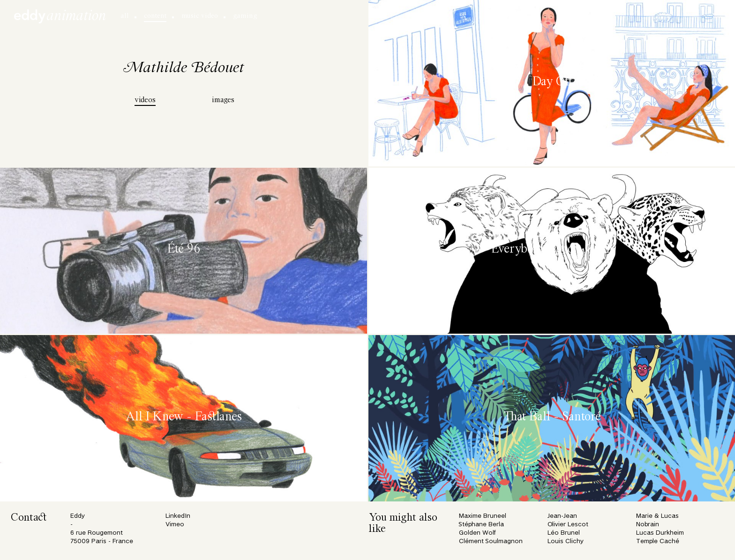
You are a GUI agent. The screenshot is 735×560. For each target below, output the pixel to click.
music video (200, 16)
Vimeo (175, 525)
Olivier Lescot (568, 525)
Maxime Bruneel (483, 516)
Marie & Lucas (657, 516)
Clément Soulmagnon (491, 541)
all (125, 16)
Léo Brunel (564, 533)
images (223, 100)
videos (145, 100)
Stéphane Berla (481, 525)
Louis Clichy (566, 541)
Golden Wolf (477, 533)
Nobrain (648, 525)
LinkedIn (178, 516)
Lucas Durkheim (660, 533)
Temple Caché (658, 541)
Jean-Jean (562, 516)
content (155, 16)
